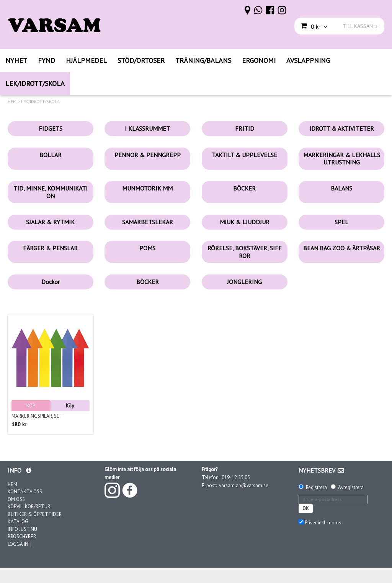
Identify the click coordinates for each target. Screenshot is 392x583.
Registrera (316, 487)
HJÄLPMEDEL (86, 60)
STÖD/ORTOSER (141, 60)
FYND (47, 60)
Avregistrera (351, 487)
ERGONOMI (259, 60)
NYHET (16, 60)
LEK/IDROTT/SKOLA (35, 83)
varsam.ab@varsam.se (244, 485)
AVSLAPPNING (308, 60)
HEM (12, 102)
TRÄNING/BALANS (203, 60)
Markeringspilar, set (37, 416)
